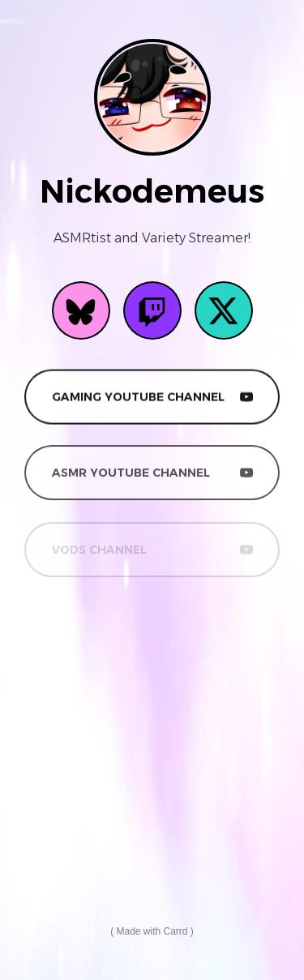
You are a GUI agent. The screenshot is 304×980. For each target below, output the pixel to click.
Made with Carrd (152, 931)
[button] (81, 310)
